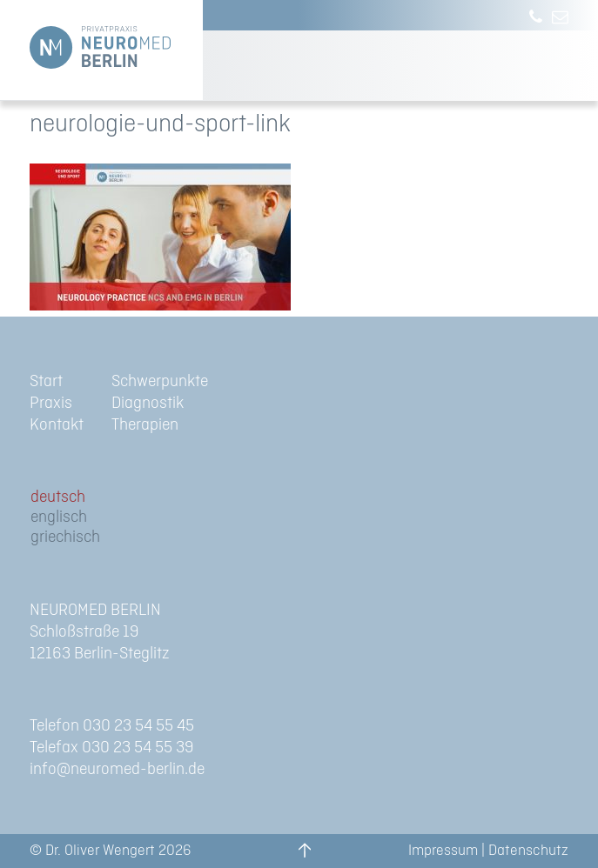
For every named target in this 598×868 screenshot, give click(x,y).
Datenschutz (528, 851)
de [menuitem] (39, 497)
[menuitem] (65, 498)
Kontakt (57, 425)
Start (46, 381)
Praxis (51, 403)
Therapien (145, 425)
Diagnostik (148, 403)
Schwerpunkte (160, 381)
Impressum (443, 851)
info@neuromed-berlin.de (117, 769)
